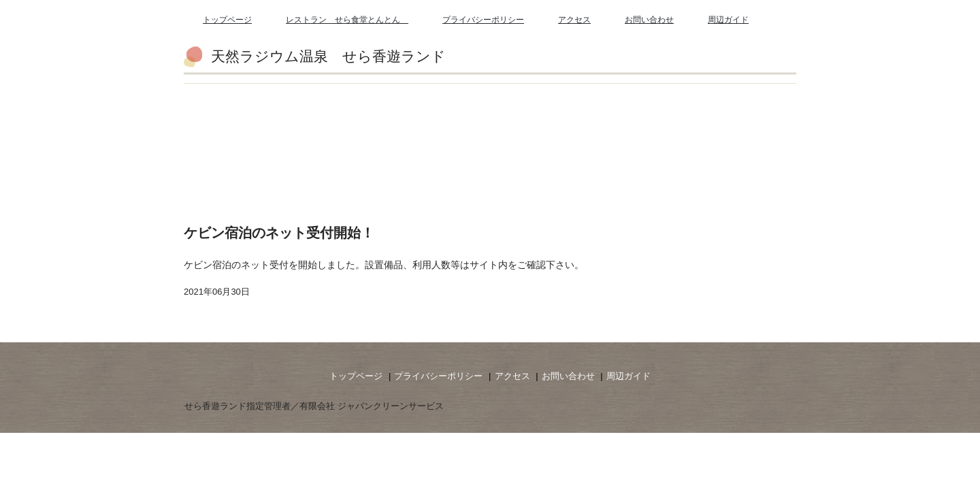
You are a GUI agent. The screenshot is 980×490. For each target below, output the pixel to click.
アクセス (574, 20)
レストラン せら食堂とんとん (347, 20)
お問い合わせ (649, 20)
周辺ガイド (728, 20)
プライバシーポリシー (483, 20)
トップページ (227, 20)
